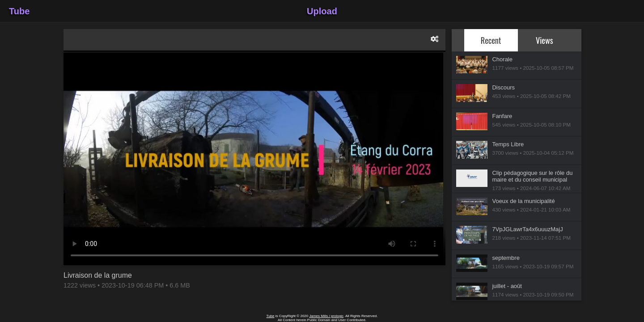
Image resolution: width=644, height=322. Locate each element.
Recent (491, 40)
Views (544, 40)
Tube (19, 11)
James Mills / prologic (326, 316)
